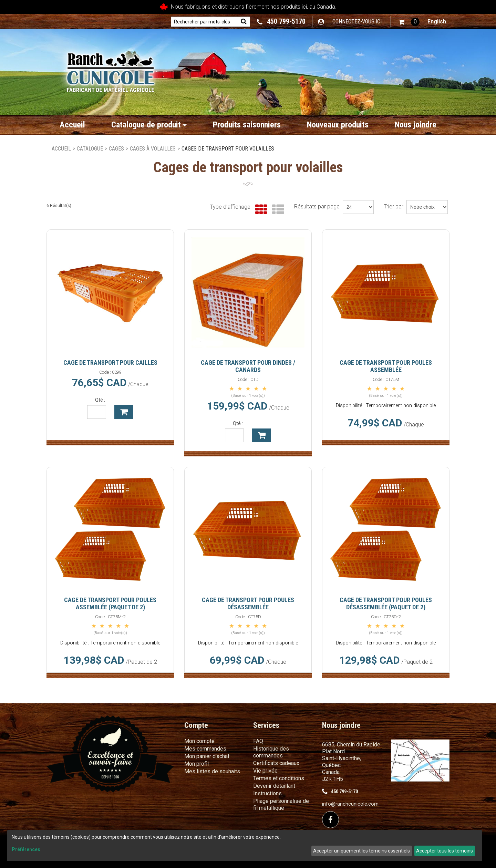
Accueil (72, 125)
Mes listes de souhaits (212, 771)
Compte (196, 725)
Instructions (267, 793)
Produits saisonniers (247, 125)
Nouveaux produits (338, 125)
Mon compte (199, 741)
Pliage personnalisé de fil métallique (281, 804)
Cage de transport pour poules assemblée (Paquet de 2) (110, 603)
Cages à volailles (153, 149)
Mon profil (197, 764)
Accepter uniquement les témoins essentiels (361, 851)
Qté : (100, 400)
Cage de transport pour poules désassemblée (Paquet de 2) (386, 603)
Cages (116, 149)
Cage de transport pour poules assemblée (386, 366)
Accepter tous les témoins (445, 851)
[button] (409, 22)
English (437, 22)
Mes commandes (205, 749)
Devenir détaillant (274, 786)
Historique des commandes (271, 752)
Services (266, 725)
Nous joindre (416, 125)
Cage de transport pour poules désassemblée (248, 603)
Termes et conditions (279, 778)
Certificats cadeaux (276, 763)
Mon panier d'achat (207, 756)
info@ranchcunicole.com (350, 804)
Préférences (26, 849)
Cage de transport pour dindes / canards (248, 366)
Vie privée (265, 771)
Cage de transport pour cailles (110, 363)
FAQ (258, 741)
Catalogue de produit (149, 125)
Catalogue (90, 149)
